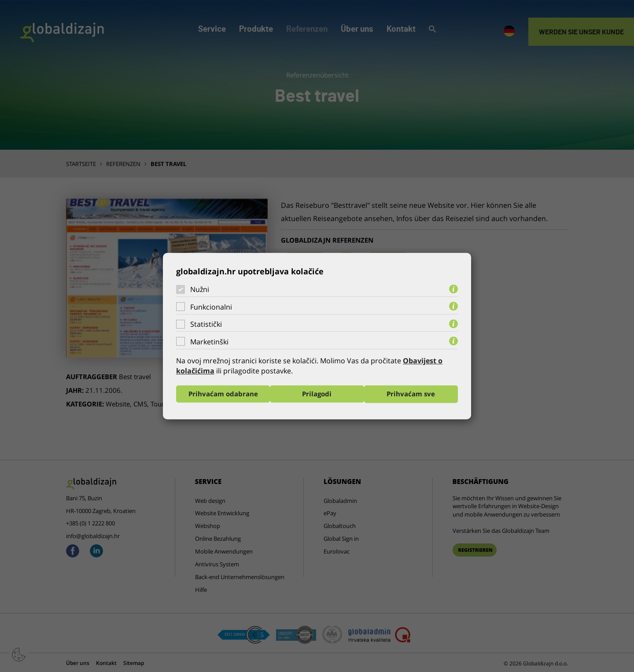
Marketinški (209, 342)
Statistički (206, 324)
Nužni (200, 289)
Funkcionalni (211, 307)
